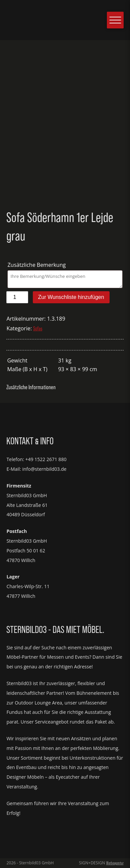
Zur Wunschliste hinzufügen (71, 297)
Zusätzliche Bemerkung (37, 265)
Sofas (38, 329)
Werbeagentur (115, 863)
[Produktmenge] (17, 297)
